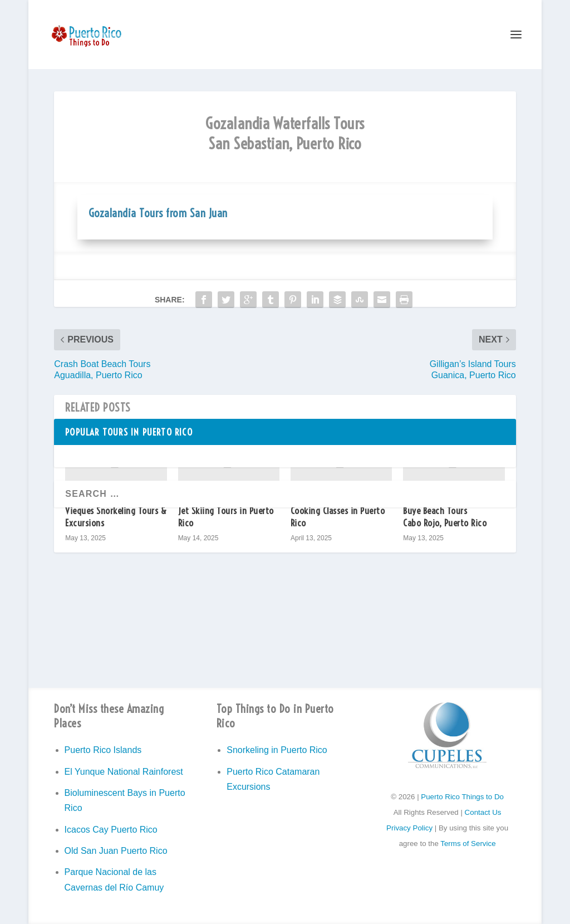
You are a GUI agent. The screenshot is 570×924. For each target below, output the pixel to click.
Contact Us (483, 812)
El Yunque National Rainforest (124, 772)
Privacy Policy (409, 828)
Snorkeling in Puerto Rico (277, 750)
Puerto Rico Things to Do (462, 797)
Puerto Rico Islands (103, 750)
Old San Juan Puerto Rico (116, 851)
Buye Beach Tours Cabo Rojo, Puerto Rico (445, 517)
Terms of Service (468, 844)
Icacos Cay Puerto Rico (111, 830)
